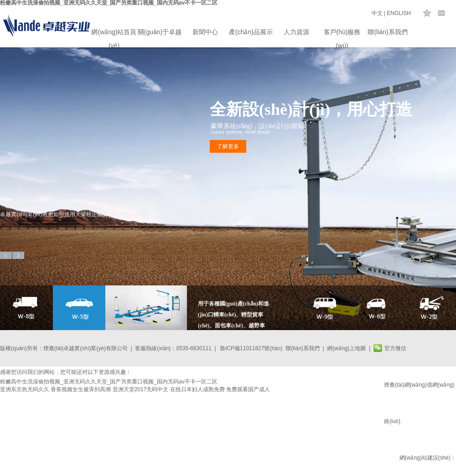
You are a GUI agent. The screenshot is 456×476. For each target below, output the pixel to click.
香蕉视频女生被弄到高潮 (81, 389)
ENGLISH (399, 13)
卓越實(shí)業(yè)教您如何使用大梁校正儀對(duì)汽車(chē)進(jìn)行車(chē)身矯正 (73, 214)
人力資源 (296, 32)
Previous (6, 255)
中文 (377, 13)
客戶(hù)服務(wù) (342, 34)
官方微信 (395, 348)
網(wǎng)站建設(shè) (425, 458)
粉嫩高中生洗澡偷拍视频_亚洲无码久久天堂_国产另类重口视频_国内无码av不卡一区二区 (109, 382)
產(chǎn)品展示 (251, 32)
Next (18, 255)
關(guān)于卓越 (160, 32)
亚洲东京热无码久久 (25, 389)
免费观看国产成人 (248, 389)
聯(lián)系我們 (387, 32)
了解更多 (228, 146)
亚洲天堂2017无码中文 (141, 389)
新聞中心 (205, 32)
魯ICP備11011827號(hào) (251, 348)
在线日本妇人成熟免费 (197, 389)
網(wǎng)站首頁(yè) (114, 34)
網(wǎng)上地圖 (346, 348)
